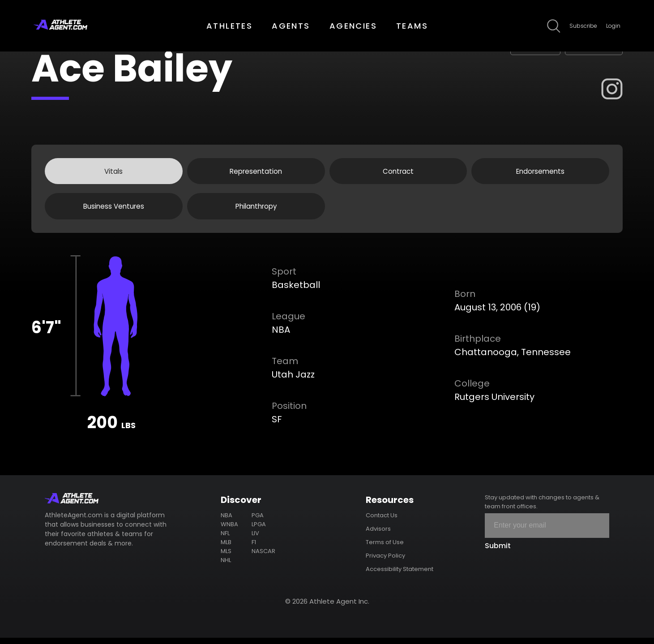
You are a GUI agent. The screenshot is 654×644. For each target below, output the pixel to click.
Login (613, 26)
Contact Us (382, 522)
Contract (398, 173)
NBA (227, 522)
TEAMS (412, 26)
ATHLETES (229, 26)
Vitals (113, 173)
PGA (258, 522)
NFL (225, 539)
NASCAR (263, 557)
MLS (226, 557)
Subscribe (583, 26)
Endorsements (541, 173)
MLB (226, 548)
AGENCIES (353, 26)
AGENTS (291, 26)
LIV (255, 539)
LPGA (259, 530)
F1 (254, 548)
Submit (498, 552)
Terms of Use (385, 548)
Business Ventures (114, 211)
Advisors (378, 535)
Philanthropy (256, 211)
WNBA (229, 530)
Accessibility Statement (400, 575)
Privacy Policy (385, 562)
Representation (256, 173)
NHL (226, 566)
